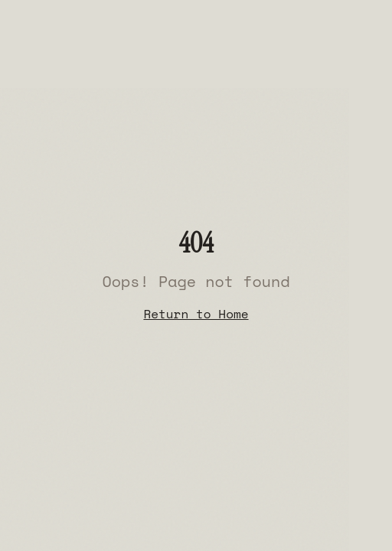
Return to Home (196, 314)
